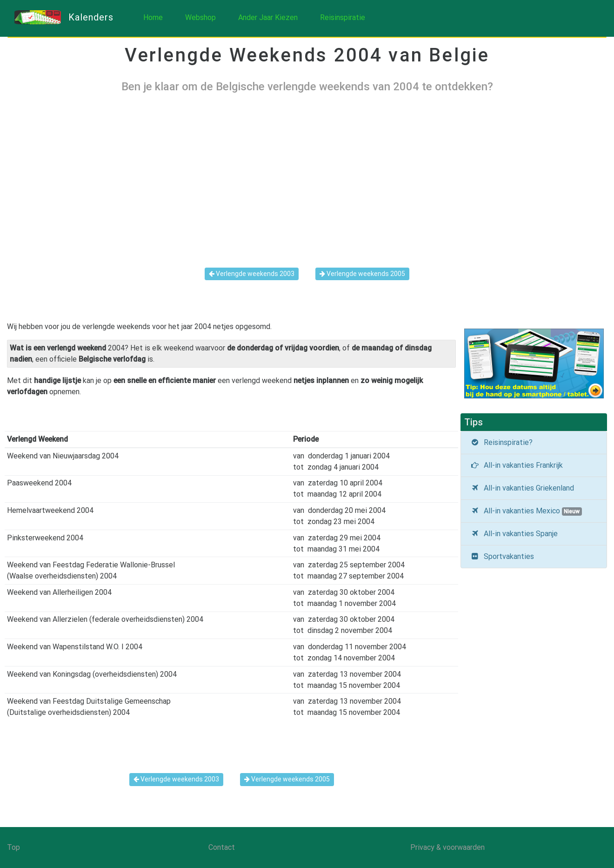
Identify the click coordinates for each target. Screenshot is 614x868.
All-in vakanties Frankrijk (517, 465)
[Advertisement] (307, 173)
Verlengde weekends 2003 (252, 274)
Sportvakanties (502, 556)
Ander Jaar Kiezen (268, 17)
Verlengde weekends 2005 (362, 274)
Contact (222, 847)
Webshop (200, 17)
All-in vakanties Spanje (514, 534)
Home (153, 17)
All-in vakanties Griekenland (522, 488)
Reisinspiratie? (501, 442)
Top (13, 847)
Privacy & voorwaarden (447, 847)
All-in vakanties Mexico (526, 511)
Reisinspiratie (343, 17)
